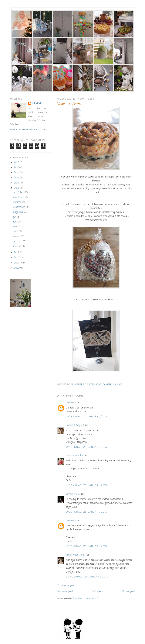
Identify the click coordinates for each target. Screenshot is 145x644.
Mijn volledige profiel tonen (29, 130)
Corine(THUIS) (73, 494)
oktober (18, 202)
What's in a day (75, 456)
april (16, 232)
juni (16, 222)
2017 (17, 168)
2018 (17, 162)
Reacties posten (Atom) (86, 599)
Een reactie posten (67, 585)
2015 (17, 178)
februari (18, 241)
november (19, 197)
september (19, 207)
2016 (17, 173)
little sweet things (76, 555)
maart (17, 237)
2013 (17, 188)
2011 (17, 258)
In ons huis (73, 15)
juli (15, 217)
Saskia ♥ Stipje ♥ (75, 425)
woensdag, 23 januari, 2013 (86, 417)
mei (16, 227)
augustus (19, 212)
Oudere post (128, 591)
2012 (17, 253)
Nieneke (37, 103)
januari (17, 246)
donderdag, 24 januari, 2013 (87, 577)
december (19, 192)
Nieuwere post (65, 591)
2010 (17, 263)
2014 (17, 183)
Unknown (71, 403)
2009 (17, 268)
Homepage (98, 591)
